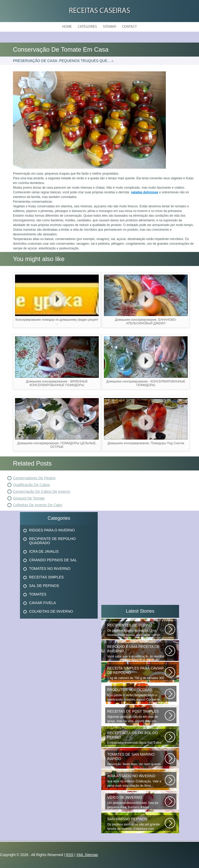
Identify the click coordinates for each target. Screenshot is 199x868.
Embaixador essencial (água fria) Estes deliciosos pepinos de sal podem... (136, 738)
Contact (129, 27)
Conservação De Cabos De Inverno (42, 491)
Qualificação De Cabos (31, 485)
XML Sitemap (87, 855)
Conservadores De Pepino (34, 478)
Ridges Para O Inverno (52, 530)
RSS (70, 855)
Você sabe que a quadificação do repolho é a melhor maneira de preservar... (136, 652)
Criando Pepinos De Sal (53, 560)
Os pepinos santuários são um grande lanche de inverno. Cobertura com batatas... (136, 824)
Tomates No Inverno (50, 569)
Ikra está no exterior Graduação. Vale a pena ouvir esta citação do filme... (136, 781)
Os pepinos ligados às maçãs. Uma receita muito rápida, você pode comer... (136, 630)
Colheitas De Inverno (51, 611)
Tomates (38, 594)
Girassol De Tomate (29, 498)
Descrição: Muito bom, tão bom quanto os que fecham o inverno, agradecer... (136, 759)
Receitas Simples (46, 577)
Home (67, 27)
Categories (87, 27)
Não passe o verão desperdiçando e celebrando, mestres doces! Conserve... (136, 695)
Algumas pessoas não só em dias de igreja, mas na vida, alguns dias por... (136, 716)
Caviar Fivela (42, 603)
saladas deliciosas (144, 192)
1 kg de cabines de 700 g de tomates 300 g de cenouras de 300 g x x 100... (136, 673)
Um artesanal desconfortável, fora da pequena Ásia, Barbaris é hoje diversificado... (136, 802)
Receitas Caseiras (99, 11)
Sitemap (109, 27)
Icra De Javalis (44, 551)
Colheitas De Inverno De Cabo (38, 505)
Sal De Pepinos (44, 586)
